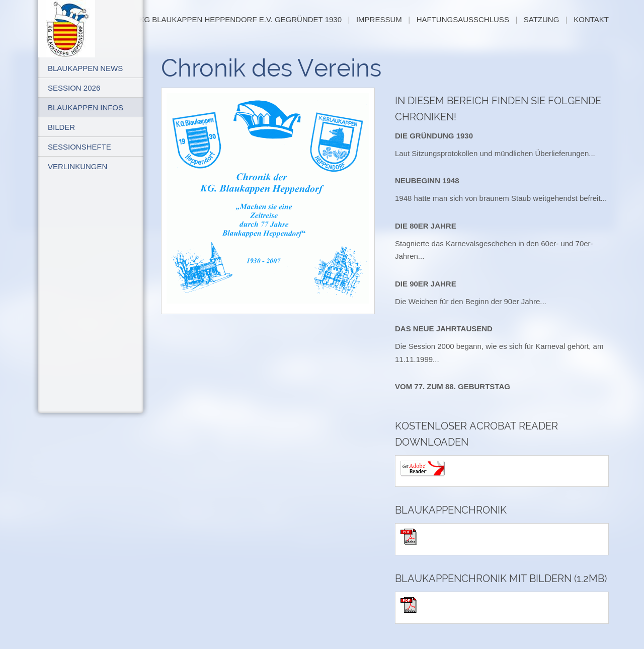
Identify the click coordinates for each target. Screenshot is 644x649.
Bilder (61, 127)
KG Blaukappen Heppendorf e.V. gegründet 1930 (240, 19)
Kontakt (591, 19)
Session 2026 (74, 88)
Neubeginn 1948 (427, 181)
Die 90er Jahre (426, 284)
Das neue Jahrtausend (444, 329)
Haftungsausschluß (463, 19)
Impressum (379, 19)
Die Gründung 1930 (434, 136)
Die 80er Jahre (426, 226)
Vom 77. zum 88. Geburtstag (453, 386)
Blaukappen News (85, 68)
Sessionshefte (79, 147)
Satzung (542, 19)
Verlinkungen (77, 166)
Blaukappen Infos (86, 107)
